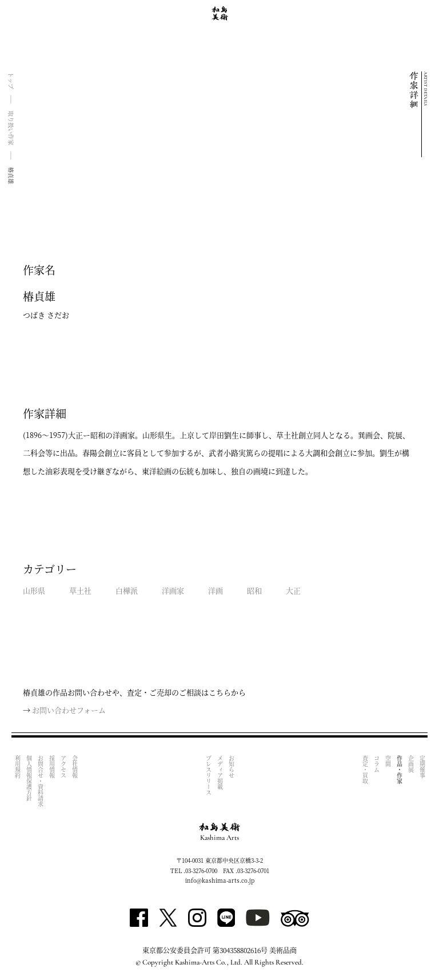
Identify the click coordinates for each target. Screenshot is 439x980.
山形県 (34, 590)
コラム (376, 764)
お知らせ (231, 767)
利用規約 (17, 767)
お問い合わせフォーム (69, 710)
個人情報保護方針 (29, 778)
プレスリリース (208, 775)
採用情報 (52, 767)
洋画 (215, 590)
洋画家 (173, 590)
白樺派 (127, 590)
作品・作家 (399, 770)
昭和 (254, 590)
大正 (293, 590)
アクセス (63, 767)
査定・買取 (365, 770)
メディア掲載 (220, 772)
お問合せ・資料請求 (40, 781)
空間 (388, 761)
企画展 (411, 764)
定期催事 (422, 767)
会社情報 (75, 767)
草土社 (80, 590)
